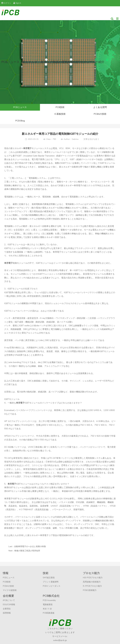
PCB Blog (100, 114)
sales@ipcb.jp (60, 634)
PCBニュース (20, 107)
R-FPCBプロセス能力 (92, 580)
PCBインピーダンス (52, 580)
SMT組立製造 (49, 572)
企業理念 (7, 603)
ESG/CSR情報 (9, 599)
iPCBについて (9, 594)
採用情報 (7, 607)
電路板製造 (48, 599)
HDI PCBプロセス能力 (93, 572)
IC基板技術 (20, 114)
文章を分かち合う (91, 133)
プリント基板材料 (51, 576)
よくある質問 (100, 107)
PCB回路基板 (49, 607)
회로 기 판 (47, 603)
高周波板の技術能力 (92, 576)
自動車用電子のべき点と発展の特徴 (30, 540)
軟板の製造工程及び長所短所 (27, 545)
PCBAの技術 (60, 114)
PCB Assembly (49, 594)
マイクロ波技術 (10, 584)
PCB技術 (60, 107)
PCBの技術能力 (90, 584)
